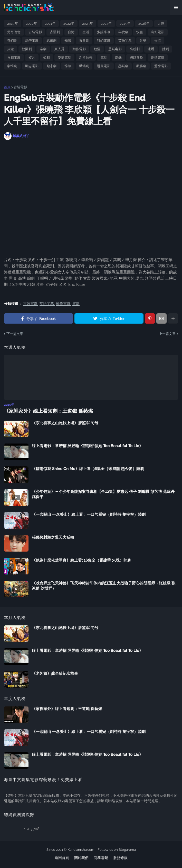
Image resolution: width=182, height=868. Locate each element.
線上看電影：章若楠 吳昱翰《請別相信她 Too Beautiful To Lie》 (87, 446)
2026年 (144, 24)
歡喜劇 (141, 66)
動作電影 (79, 49)
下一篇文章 (15, 334)
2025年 (125, 24)
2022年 (69, 24)
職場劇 (84, 66)
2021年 (50, 24)
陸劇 (166, 49)
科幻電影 (104, 41)
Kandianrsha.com (81, 849)
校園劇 (27, 49)
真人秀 (59, 49)
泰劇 (43, 49)
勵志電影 (32, 66)
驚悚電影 (161, 66)
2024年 (106, 24)
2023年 (88, 24)
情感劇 (135, 49)
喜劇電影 (14, 57)
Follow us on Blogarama (117, 849)
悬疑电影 (115, 49)
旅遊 (11, 49)
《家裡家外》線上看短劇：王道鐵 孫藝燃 (46, 411)
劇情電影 (158, 57)
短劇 (46, 57)
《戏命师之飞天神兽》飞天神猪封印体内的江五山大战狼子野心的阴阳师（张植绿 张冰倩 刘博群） (104, 586)
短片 (32, 57)
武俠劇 (51, 41)
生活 (86, 32)
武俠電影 (32, 41)
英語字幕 (125, 41)
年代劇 (123, 32)
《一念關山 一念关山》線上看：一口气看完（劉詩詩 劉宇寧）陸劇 (89, 514)
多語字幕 (104, 32)
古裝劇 (55, 32)
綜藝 (118, 57)
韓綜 (68, 66)
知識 (68, 41)
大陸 (161, 24)
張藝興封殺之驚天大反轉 (53, 537)
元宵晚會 (14, 32)
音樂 (143, 41)
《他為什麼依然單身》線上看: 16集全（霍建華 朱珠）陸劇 (82, 560)
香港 (158, 41)
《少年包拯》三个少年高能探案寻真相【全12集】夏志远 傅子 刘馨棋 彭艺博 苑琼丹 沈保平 (103, 494)
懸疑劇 (123, 66)
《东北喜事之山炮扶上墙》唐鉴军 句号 (65, 423)
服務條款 (120, 857)
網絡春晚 (136, 57)
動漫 (97, 49)
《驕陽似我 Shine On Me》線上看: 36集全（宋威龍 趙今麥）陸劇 (88, 468)
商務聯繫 (101, 857)
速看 (151, 49)
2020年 (31, 24)
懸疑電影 (104, 66)
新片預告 (86, 57)
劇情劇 (12, 66)
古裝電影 (35, 32)
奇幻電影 (158, 32)
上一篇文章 (167, 334)
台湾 (71, 32)
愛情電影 (64, 57)
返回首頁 (62, 857)
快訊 (140, 32)
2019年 (13, 24)
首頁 (7, 87)
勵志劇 (51, 66)
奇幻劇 (12, 41)
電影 (104, 57)
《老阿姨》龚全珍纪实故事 (55, 673)
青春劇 (84, 41)
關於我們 (81, 857)
